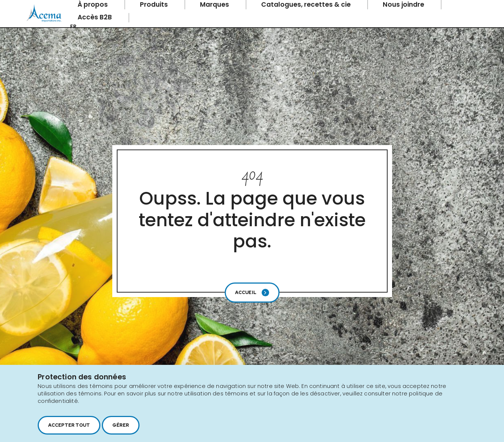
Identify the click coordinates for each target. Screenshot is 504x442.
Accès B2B (96, 17)
